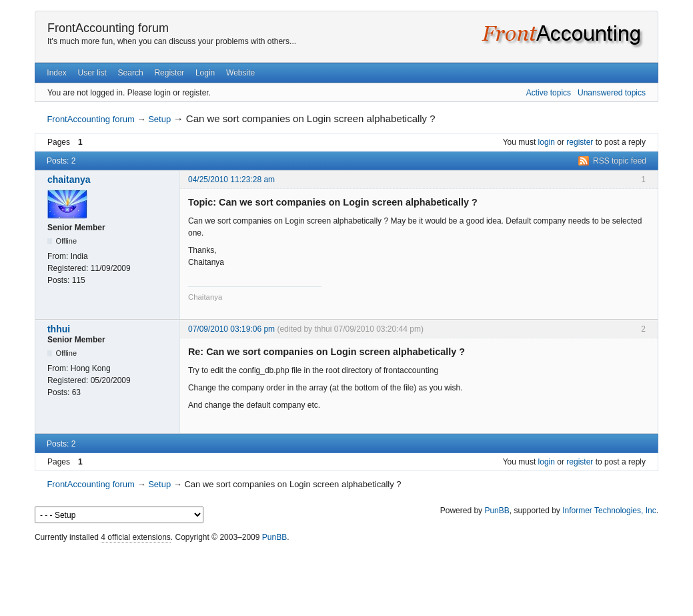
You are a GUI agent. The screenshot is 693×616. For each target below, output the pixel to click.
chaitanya (69, 180)
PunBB (497, 511)
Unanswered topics (612, 93)
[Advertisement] (347, 576)
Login (205, 73)
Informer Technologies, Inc (609, 511)
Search (131, 73)
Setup (159, 119)
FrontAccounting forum (108, 28)
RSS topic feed (620, 161)
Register (169, 73)
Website (240, 73)
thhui (59, 329)
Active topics (549, 93)
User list (92, 73)
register (580, 142)
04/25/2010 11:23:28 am (231, 180)
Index (56, 73)
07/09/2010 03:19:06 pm (231, 329)
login (547, 142)
